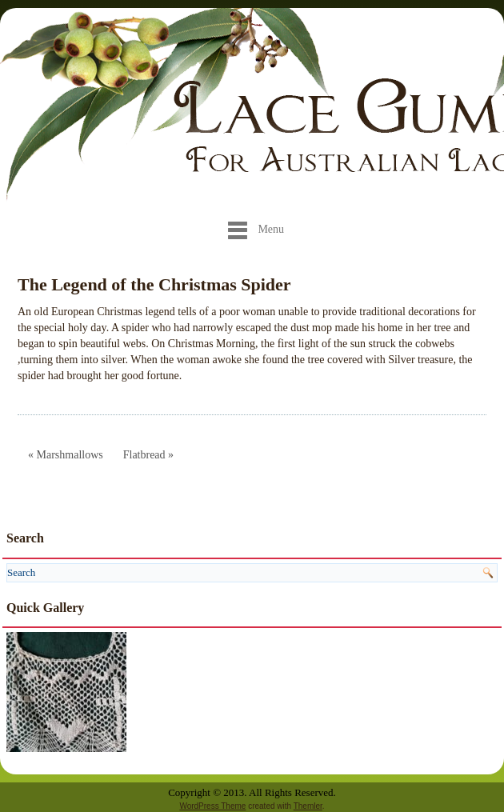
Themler (308, 806)
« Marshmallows (66, 455)
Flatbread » (148, 455)
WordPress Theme (212, 806)
